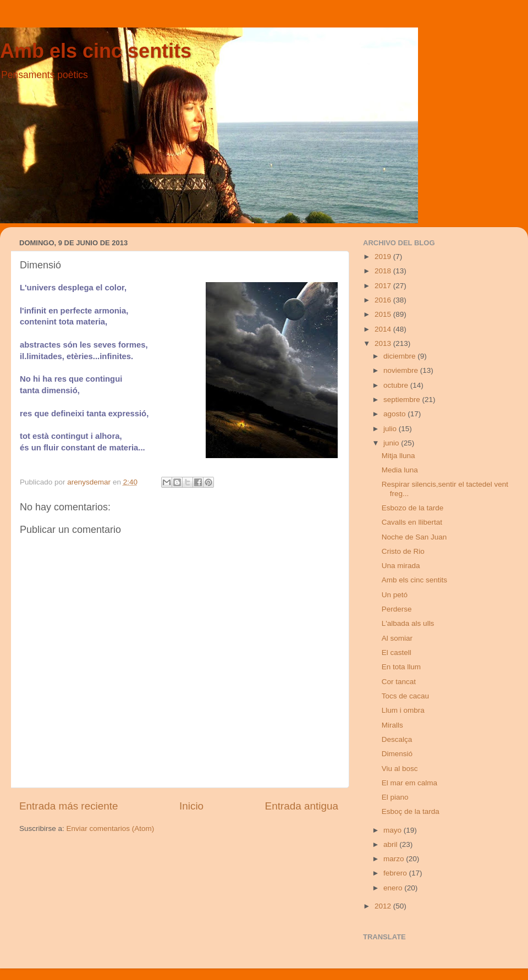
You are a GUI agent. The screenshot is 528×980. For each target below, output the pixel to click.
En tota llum (401, 667)
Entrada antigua (302, 806)
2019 (384, 257)
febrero (396, 873)
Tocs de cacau (405, 696)
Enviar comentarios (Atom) (111, 828)
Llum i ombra (403, 710)
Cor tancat (399, 682)
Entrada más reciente (69, 806)
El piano (395, 797)
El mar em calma (409, 783)
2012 (384, 906)
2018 (384, 271)
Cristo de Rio (403, 551)
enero (394, 888)
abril (391, 844)
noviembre (402, 370)
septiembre (403, 400)
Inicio (191, 806)
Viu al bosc (400, 769)
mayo (394, 830)
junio (392, 443)
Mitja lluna (398, 456)
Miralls (392, 725)
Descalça (397, 739)
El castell (397, 653)
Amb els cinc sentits (96, 51)
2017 (384, 286)
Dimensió (397, 754)
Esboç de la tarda (411, 811)
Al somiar (397, 638)
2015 (384, 314)
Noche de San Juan (414, 537)
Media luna (400, 470)
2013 (384, 343)
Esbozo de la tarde (413, 508)
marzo (395, 859)
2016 (384, 300)
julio (391, 429)
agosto (395, 414)
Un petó (395, 595)
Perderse (397, 609)
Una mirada (401, 566)
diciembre (400, 356)
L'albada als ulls (408, 623)
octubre (397, 385)
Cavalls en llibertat (412, 522)
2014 (384, 329)
